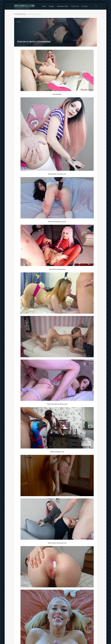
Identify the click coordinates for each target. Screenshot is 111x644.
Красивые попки (63, 6)
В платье (85, 6)
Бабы (44, 6)
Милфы (51, 6)
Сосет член (75, 6)
